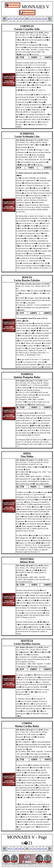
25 (42, 19)
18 (16, 19)
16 (9, 19)
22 (31, 19)
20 (23, 19)
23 (35, 19)
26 (45, 19)
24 (38, 19)
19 (19, 19)
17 (12, 19)
